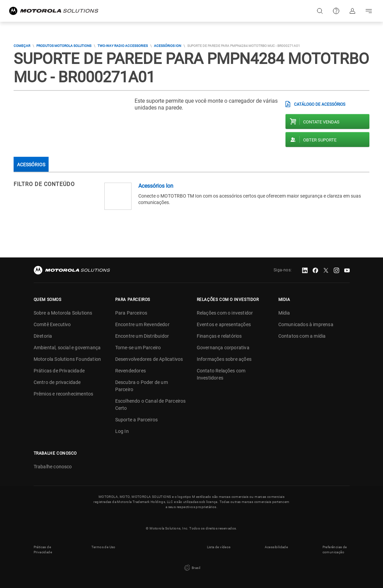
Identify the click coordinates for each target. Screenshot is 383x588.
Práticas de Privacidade (59, 371)
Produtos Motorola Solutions (64, 46)
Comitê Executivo (52, 324)
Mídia (284, 313)
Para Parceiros (131, 313)
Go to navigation (369, 11)
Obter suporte (320, 140)
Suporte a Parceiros (137, 420)
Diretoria (43, 336)
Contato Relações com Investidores (221, 374)
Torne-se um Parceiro (138, 348)
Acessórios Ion (168, 46)
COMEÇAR (22, 46)
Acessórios (31, 165)
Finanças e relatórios (219, 336)
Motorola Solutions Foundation (67, 359)
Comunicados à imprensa (306, 324)
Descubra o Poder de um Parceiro (142, 386)
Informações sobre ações (224, 359)
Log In (122, 431)
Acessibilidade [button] (276, 547)
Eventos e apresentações (224, 324)
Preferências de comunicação (335, 550)
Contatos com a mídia (302, 336)
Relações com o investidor (225, 313)
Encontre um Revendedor (142, 324)
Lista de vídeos (219, 547)
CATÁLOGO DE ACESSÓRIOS (320, 104)
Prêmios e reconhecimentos (64, 394)
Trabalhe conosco (53, 467)
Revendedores (130, 371)
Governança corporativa (223, 348)
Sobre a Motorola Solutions (63, 313)
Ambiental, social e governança (67, 348)
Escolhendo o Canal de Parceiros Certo (151, 405)
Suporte (336, 11)
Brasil (192, 568)
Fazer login (352, 11)
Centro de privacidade (57, 382)
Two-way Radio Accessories (123, 46)
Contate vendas (321, 122)
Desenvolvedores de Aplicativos (149, 359)
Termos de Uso (103, 547)
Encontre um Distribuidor (142, 336)
